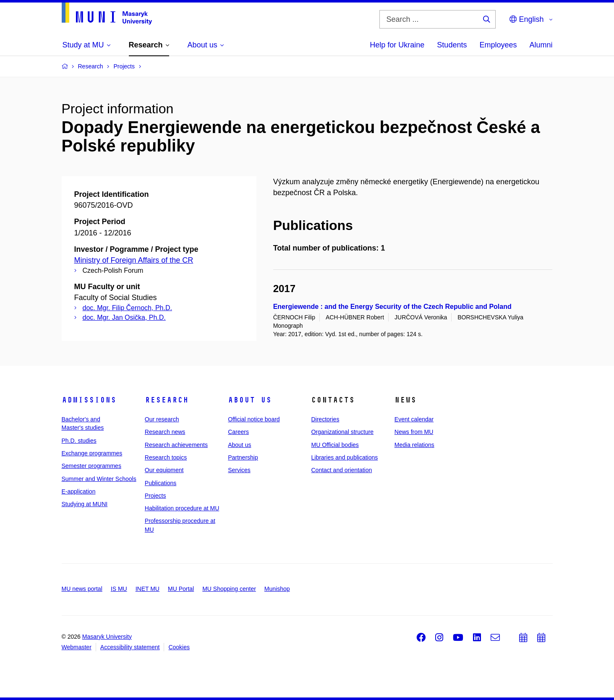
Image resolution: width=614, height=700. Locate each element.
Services (239, 470)
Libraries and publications (344, 457)
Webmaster (77, 647)
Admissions (89, 400)
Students (452, 45)
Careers (238, 432)
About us (250, 400)
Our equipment (164, 470)
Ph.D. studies (79, 441)
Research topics (166, 457)
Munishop (277, 589)
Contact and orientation (341, 470)
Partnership (243, 457)
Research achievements (176, 445)
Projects (155, 496)
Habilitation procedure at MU (182, 508)
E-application (79, 491)
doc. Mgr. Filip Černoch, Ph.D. (127, 308)
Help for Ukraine (397, 45)
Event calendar (414, 419)
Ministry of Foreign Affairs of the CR (134, 260)
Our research (162, 419)
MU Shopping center (229, 589)
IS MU (119, 589)
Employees (498, 45)
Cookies (179, 647)
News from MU (414, 432)
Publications (161, 483)
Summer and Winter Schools (99, 479)
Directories (325, 419)
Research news (165, 432)
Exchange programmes (92, 453)
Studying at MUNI (85, 504)
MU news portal (82, 589)
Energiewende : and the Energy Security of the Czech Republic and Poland (392, 307)
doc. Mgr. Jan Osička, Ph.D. (124, 317)
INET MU (148, 589)
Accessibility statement (130, 647)
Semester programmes (91, 466)
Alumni (541, 45)
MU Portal (181, 589)
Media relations (414, 445)
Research (167, 400)
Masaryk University (107, 637)
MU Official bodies (335, 445)
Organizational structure (342, 432)
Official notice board (254, 419)
